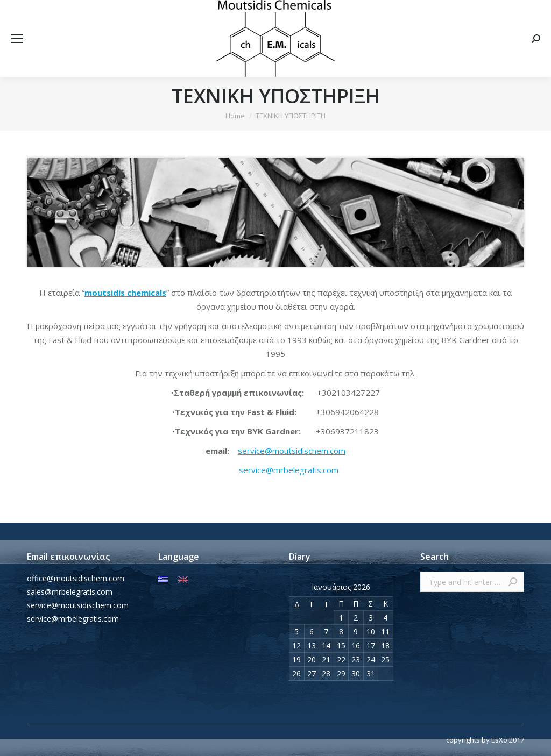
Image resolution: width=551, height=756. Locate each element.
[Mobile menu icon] (17, 39)
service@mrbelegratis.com (289, 470)
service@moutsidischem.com (292, 451)
